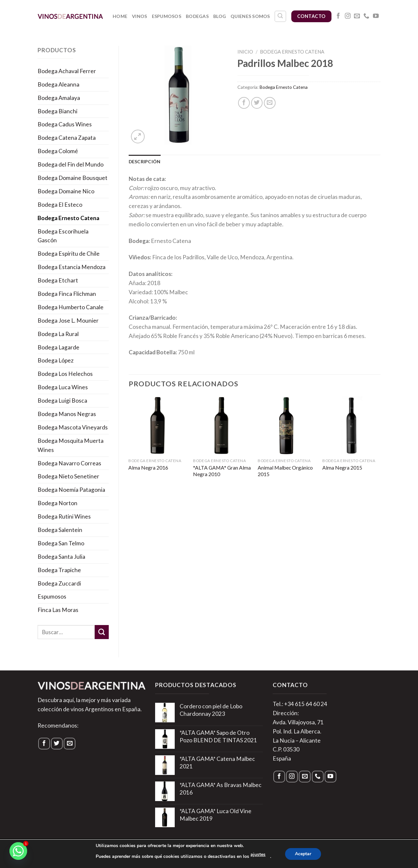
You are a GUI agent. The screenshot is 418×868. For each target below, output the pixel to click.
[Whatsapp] (18, 851)
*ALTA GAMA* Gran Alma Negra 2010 (222, 471)
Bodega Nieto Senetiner (68, 476)
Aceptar (303, 854)
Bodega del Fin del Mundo (71, 164)
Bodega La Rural (58, 334)
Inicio (245, 52)
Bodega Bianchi (57, 111)
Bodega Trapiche (59, 570)
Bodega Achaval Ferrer (67, 71)
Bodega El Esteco (60, 205)
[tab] (145, 162)
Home (120, 16)
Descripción (145, 161)
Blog (220, 16)
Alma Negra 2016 (148, 468)
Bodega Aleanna (58, 84)
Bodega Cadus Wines (65, 124)
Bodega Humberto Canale (71, 307)
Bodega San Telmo (61, 543)
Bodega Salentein (60, 530)
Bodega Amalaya (59, 98)
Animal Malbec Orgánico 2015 (285, 471)
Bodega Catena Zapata (67, 138)
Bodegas (197, 16)
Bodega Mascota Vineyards (73, 427)
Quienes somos (250, 16)
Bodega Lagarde (58, 347)
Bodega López (56, 360)
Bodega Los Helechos (65, 374)
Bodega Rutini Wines (64, 516)
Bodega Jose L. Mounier (68, 321)
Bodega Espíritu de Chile (69, 254)
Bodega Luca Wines (63, 387)
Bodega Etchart (58, 280)
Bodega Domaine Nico (66, 191)
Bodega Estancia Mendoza (72, 267)
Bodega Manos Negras (67, 414)
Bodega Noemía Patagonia (71, 490)
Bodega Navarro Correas (69, 463)
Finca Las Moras (58, 610)
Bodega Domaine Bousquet (72, 178)
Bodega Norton (57, 503)
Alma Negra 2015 (342, 468)
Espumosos (167, 16)
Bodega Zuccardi (59, 583)
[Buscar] (280, 16)
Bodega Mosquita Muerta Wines (71, 445)
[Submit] (102, 632)
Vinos (139, 16)
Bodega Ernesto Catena (68, 218)
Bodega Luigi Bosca (62, 401)
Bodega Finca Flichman (67, 294)
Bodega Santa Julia (61, 557)
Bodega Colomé (58, 151)
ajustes (258, 854)
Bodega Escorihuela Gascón (63, 236)
